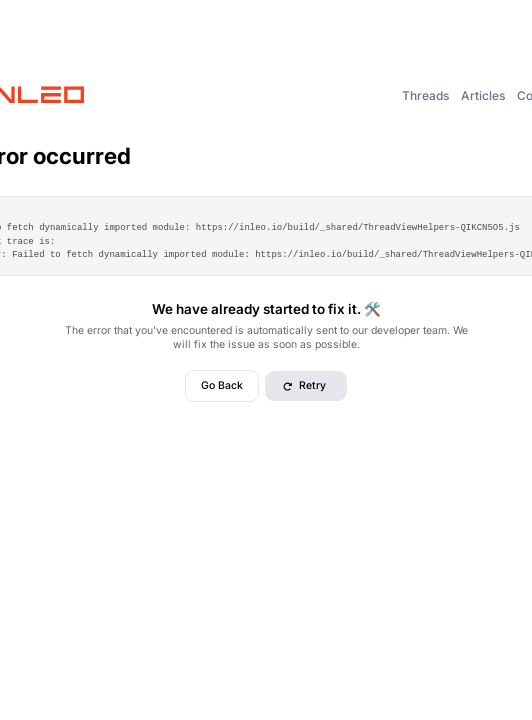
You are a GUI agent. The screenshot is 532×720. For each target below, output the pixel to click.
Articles (483, 95)
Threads (425, 95)
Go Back (222, 385)
